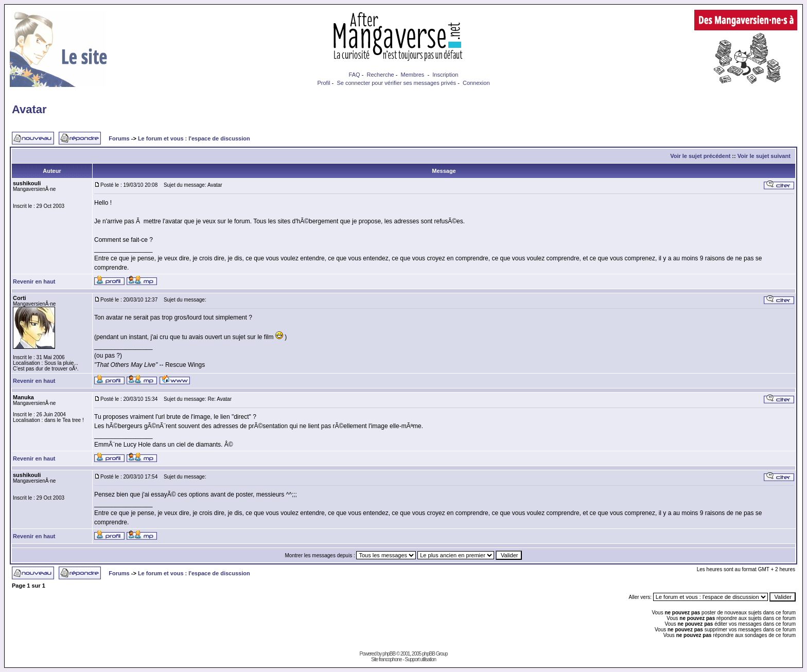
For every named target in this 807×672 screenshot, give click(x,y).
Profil (323, 83)
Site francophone (387, 659)
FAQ (355, 75)
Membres (413, 75)
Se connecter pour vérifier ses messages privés (396, 83)
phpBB (389, 654)
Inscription (445, 75)
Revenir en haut (34, 281)
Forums (119, 138)
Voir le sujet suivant (764, 156)
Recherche (380, 75)
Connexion (476, 83)
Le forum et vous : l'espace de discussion (194, 138)
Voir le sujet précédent (700, 156)
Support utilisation (421, 659)
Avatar (29, 109)
